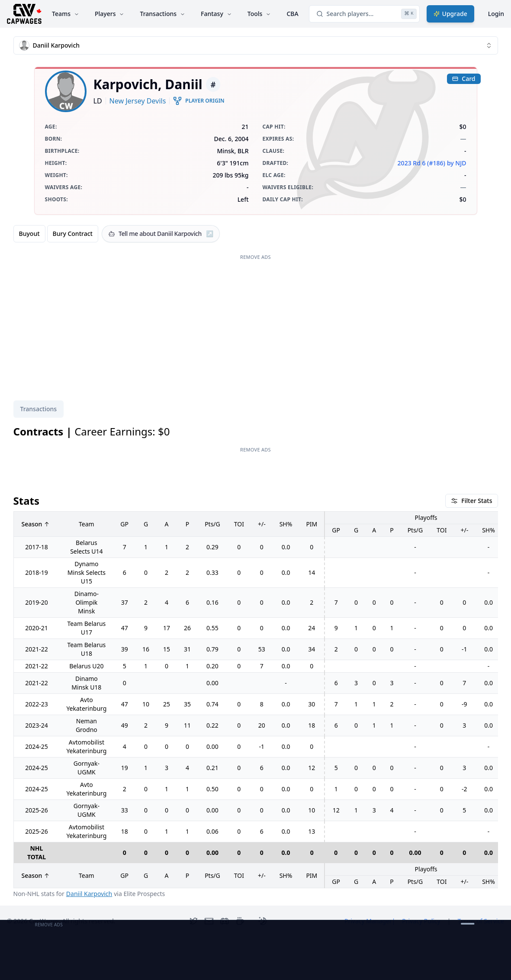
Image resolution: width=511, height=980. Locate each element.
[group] (56, 234)
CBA (292, 14)
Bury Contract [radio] (73, 234)
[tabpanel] (256, 662)
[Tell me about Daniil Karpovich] (161, 234)
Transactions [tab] (39, 409)
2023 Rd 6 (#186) (421, 163)
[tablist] (39, 409)
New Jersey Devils (138, 101)
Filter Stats (471, 501)
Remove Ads (255, 257)
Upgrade (450, 14)
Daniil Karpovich (89, 894)
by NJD (457, 163)
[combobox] (256, 45)
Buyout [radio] (29, 234)
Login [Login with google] (496, 14)
